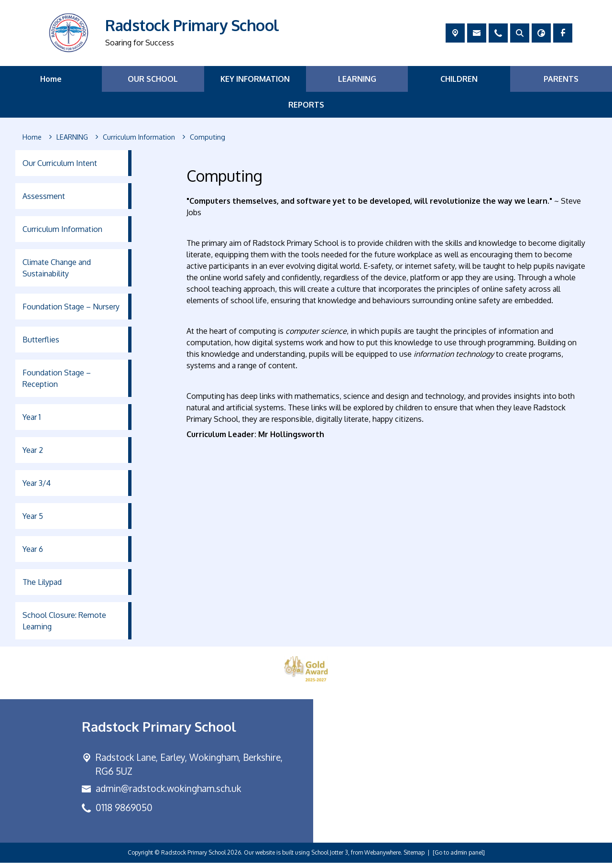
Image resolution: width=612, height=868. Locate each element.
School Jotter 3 (330, 858)
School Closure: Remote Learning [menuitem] (64, 621)
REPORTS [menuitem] (306, 105)
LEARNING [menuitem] (357, 79)
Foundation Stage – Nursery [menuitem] (71, 307)
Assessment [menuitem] (44, 196)
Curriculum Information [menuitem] (62, 229)
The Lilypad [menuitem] (42, 582)
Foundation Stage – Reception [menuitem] (57, 378)
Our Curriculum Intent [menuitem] (60, 163)
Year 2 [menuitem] (33, 450)
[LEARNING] (72, 137)
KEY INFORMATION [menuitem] (255, 79)
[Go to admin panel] (459, 858)
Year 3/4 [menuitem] (37, 483)
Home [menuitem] (51, 79)
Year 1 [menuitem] (32, 417)
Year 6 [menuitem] (33, 549)
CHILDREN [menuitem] (459, 79)
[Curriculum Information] (139, 137)
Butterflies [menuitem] (41, 340)
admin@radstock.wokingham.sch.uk (168, 794)
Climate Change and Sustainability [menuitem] (57, 268)
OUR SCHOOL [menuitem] (153, 79)
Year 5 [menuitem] (33, 516)
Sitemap (414, 858)
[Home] (32, 137)
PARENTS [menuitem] (561, 79)
